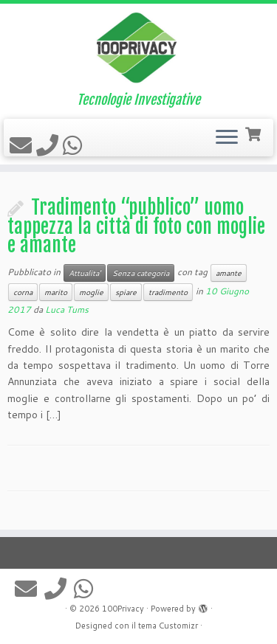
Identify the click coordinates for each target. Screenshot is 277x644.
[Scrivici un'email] (23, 145)
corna (23, 292)
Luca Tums (67, 309)
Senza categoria (141, 273)
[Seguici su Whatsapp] (75, 145)
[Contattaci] (49, 145)
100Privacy (123, 609)
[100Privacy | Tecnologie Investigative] (138, 48)
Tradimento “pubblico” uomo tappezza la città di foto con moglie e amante (136, 226)
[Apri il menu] (227, 138)
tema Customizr (168, 626)
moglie (91, 292)
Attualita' (85, 273)
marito (56, 292)
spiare (126, 292)
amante (229, 273)
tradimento (168, 292)
